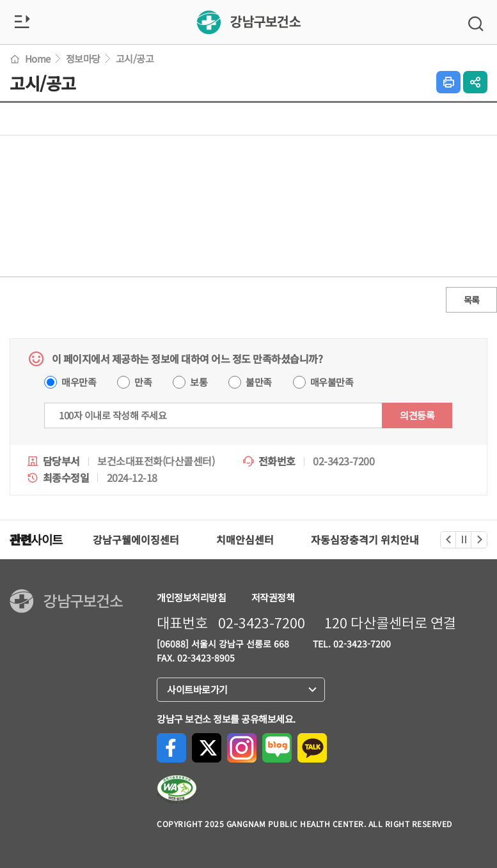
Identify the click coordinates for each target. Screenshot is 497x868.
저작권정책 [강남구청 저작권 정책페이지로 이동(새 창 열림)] (273, 597)
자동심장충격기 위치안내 (365, 539)
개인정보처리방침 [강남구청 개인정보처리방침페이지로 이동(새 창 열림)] (191, 597)
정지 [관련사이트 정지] (464, 540)
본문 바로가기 (0, 0)
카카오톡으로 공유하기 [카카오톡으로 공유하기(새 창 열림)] (312, 748)
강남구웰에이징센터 (136, 539)
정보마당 (83, 58)
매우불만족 (332, 382)
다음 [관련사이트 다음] (480, 540)
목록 (472, 300)
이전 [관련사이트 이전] (448, 540)
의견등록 (417, 415)
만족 (143, 382)
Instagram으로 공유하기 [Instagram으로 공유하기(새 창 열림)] (242, 748)
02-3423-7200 (262, 623)
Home (30, 58)
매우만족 (79, 382)
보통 (199, 382)
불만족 (259, 382)
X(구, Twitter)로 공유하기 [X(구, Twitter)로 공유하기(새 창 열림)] (207, 748)
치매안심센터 (245, 539)
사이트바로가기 (201, 690)
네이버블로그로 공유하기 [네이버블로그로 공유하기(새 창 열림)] (277, 748)
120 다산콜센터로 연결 (390, 623)
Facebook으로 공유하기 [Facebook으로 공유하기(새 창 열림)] (171, 748)
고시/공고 (135, 58)
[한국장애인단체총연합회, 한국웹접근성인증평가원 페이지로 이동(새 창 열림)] (177, 789)
